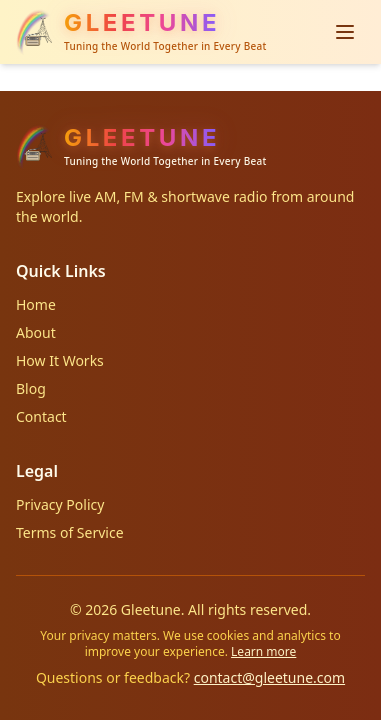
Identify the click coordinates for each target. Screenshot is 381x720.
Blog (31, 388)
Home (36, 304)
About (36, 332)
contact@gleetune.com (269, 677)
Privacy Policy (60, 504)
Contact (41, 416)
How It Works (60, 360)
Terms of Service (70, 532)
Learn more (263, 651)
